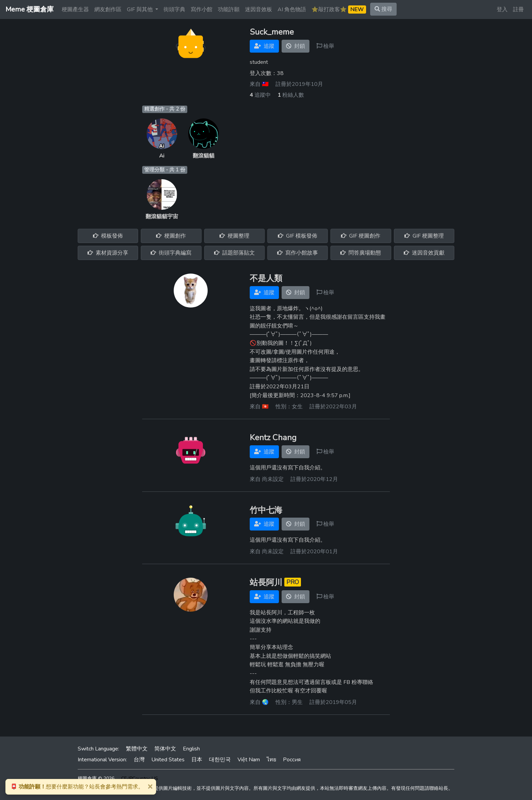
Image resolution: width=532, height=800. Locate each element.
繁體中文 (137, 749)
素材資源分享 (108, 253)
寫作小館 (202, 10)
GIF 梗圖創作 (361, 236)
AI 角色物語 (292, 10)
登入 (502, 10)
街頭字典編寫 (171, 253)
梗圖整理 (234, 236)
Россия (292, 760)
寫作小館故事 (298, 253)
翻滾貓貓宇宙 (162, 217)
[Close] (150, 786)
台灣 (139, 760)
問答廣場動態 (361, 253)
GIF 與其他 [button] (140, 10)
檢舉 (325, 46)
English (191, 749)
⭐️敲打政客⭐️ (339, 10)
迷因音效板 (259, 10)
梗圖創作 (171, 236)
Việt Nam (249, 760)
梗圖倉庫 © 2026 (96, 778)
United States (168, 760)
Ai (162, 156)
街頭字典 (174, 10)
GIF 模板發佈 (298, 236)
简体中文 (165, 749)
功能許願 (229, 10)
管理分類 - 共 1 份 (165, 170)
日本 (197, 760)
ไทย (271, 760)
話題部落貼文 (234, 253)
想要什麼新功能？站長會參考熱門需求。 (77, 787)
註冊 (518, 10)
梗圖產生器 (75, 10)
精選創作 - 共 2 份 (165, 109)
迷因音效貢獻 (424, 253)
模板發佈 (108, 236)
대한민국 (220, 760)
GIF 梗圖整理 (424, 236)
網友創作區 (108, 10)
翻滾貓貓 (204, 156)
